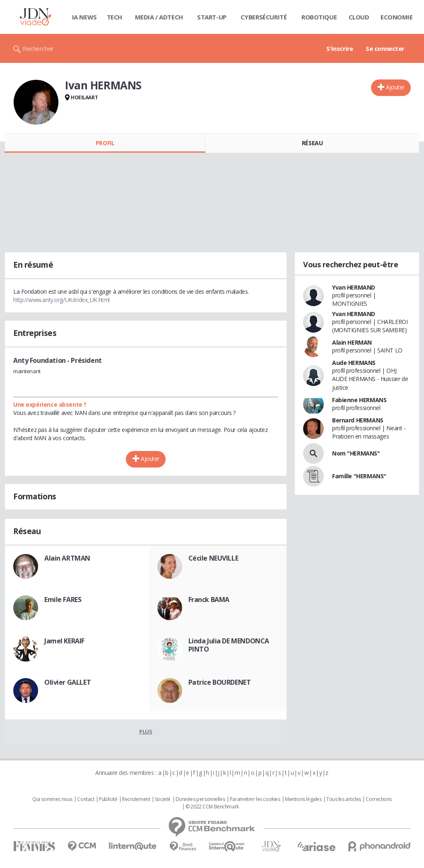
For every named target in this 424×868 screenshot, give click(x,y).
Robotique (319, 17)
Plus (146, 731)
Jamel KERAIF (64, 641)
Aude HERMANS (354, 363)
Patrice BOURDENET (220, 682)
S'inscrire (340, 48)
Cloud (359, 17)
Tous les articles (344, 799)
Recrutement (136, 799)
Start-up (212, 17)
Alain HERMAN (352, 342)
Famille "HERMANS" (359, 476)
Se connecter (385, 48)
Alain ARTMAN (67, 558)
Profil (105, 143)
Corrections (378, 799)
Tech (114, 17)
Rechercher (38, 48)
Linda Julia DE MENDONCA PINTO (229, 645)
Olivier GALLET (67, 682)
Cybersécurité (264, 17)
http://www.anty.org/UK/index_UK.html (61, 300)
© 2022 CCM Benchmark (212, 807)
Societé (163, 799)
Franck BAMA (209, 599)
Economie (397, 17)
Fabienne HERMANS (359, 400)
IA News (84, 17)
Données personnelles (200, 799)
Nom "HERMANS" (356, 453)
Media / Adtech (159, 17)
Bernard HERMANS (358, 420)
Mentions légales (303, 799)
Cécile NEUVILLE (213, 558)
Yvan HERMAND (354, 287)
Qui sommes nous (52, 799)
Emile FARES (63, 599)
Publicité (108, 799)
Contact (86, 799)
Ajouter (395, 87)
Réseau (312, 143)
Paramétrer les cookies (255, 799)
